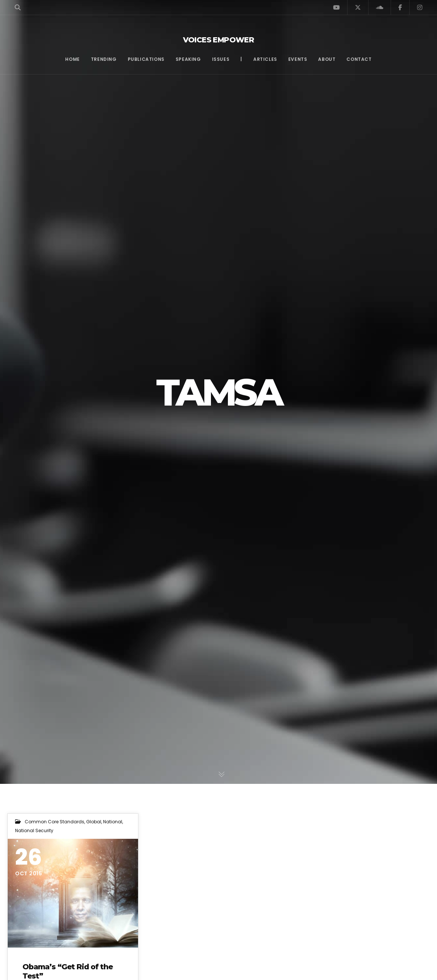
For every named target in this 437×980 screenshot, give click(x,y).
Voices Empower (219, 40)
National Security (34, 830)
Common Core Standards (54, 822)
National (113, 822)
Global (94, 822)
